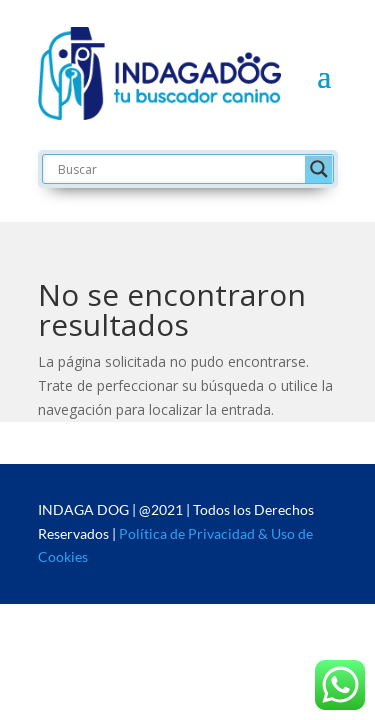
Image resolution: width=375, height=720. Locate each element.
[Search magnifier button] (319, 169)
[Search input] (179, 169)
